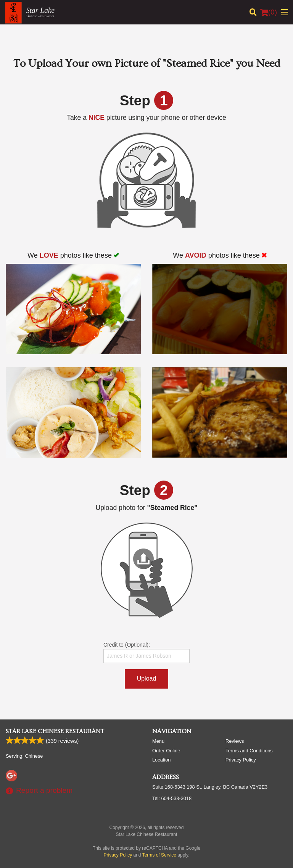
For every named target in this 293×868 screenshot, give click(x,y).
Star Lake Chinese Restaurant (55, 731)
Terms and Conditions (249, 751)
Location (161, 760)
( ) (269, 12)
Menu (158, 741)
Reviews (235, 741)
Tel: (172, 798)
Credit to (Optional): (146, 652)
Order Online (166, 751)
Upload (147, 678)
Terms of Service (159, 855)
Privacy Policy (241, 760)
